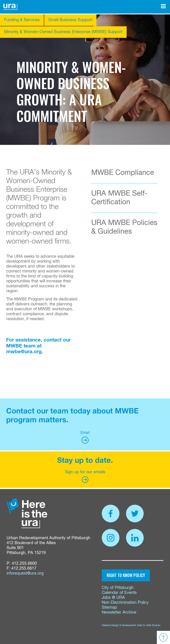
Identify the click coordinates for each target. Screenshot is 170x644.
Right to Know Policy (126, 575)
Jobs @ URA (113, 598)
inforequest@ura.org (25, 573)
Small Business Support (70, 20)
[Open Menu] (163, 6)
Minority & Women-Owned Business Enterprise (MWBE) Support (63, 32)
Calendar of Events (119, 593)
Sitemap (109, 608)
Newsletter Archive (119, 612)
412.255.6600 (24, 564)
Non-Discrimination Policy (125, 603)
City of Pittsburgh (118, 588)
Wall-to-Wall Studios (149, 626)
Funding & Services (22, 20)
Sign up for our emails (85, 476)
